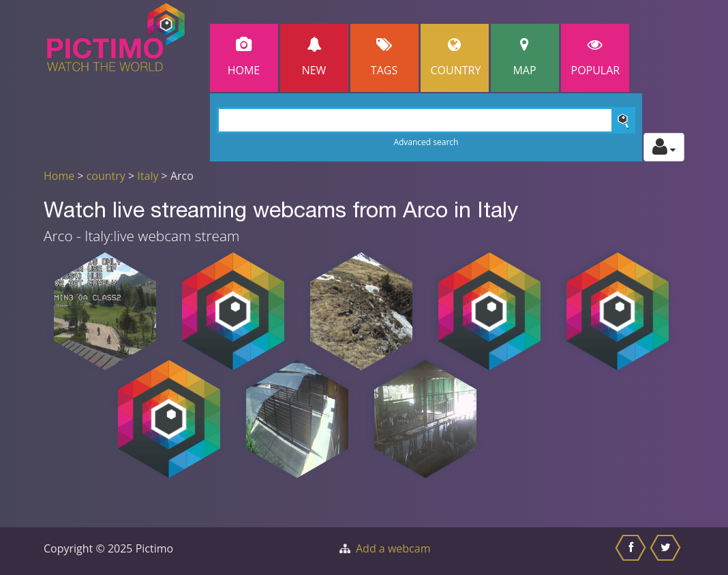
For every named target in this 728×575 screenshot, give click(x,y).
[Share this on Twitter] (667, 551)
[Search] (426, 120)
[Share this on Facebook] (632, 551)
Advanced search (426, 142)
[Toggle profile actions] (664, 147)
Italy (148, 176)
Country (456, 58)
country (106, 176)
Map (525, 58)
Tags (384, 58)
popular (596, 58)
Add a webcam (393, 548)
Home (244, 58)
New (314, 58)
